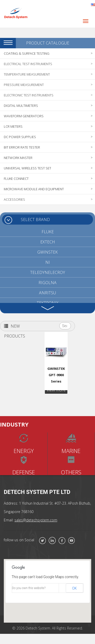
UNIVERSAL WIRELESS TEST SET (27, 168)
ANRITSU (48, 293)
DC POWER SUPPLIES (20, 137)
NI (48, 262)
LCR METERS (13, 126)
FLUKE (48, 232)
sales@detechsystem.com (36, 520)
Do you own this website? (29, 588)
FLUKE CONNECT (16, 179)
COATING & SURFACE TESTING (27, 53)
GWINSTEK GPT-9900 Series (56, 375)
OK (74, 588)
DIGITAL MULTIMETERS (21, 106)
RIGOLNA (48, 283)
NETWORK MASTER (18, 158)
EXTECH (48, 242)
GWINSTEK (48, 252)
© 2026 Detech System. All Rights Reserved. (48, 628)
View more (56, 390)
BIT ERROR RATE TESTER (22, 147)
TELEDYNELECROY (48, 272)
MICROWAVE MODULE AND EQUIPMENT (34, 189)
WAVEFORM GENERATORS (24, 116)
